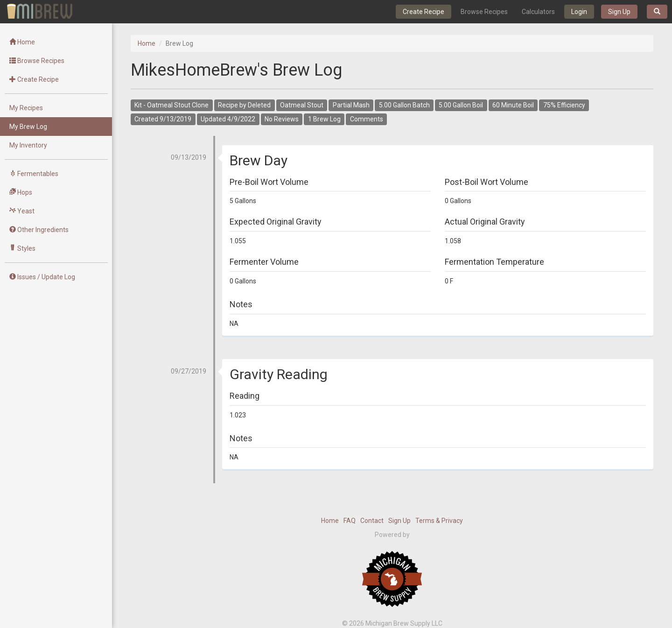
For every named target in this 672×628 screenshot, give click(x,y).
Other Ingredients (39, 230)
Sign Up (619, 12)
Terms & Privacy (439, 521)
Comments (367, 120)
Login (579, 12)
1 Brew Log (324, 120)
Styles (22, 248)
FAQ (350, 521)
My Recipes (26, 108)
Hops (21, 192)
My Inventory (28, 145)
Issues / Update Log (42, 277)
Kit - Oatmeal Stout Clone (171, 106)
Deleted (259, 106)
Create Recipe (423, 12)
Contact (372, 521)
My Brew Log (28, 127)
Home (22, 42)
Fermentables (34, 174)
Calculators (538, 12)
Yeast (22, 211)
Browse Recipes (484, 12)
